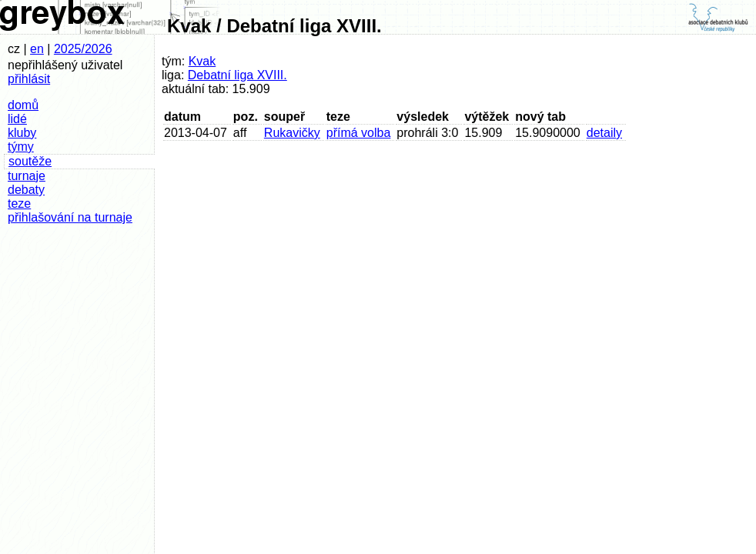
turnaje (27, 176)
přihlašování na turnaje (70, 217)
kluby (22, 133)
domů (23, 105)
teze (19, 204)
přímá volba (359, 133)
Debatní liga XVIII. (238, 75)
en (37, 49)
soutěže (30, 161)
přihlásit (29, 79)
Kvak (202, 61)
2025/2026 (83, 49)
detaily (604, 133)
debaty (26, 190)
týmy (21, 147)
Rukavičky (292, 133)
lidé (17, 119)
